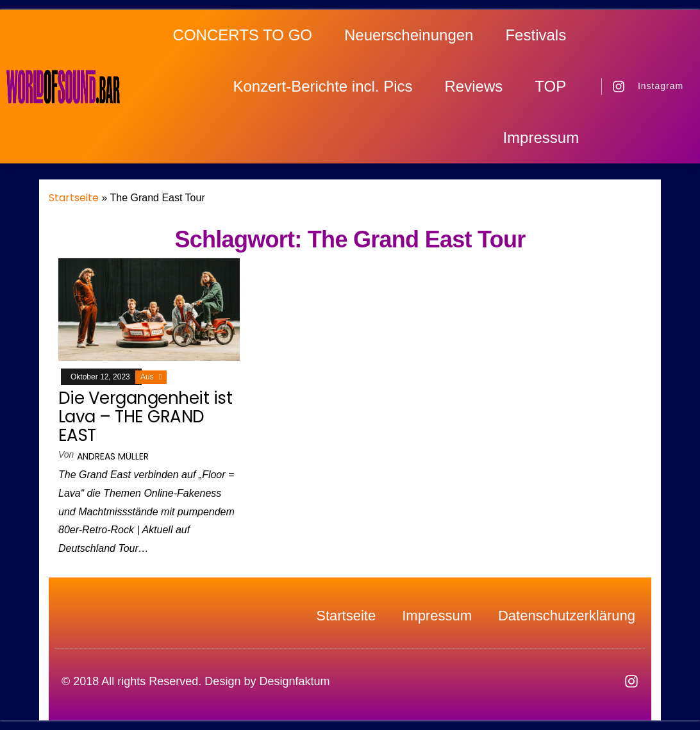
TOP (550, 86)
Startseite (74, 198)
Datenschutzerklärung (567, 616)
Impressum (541, 137)
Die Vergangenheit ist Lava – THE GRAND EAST (145, 416)
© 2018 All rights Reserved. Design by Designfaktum (196, 681)
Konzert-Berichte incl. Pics (322, 86)
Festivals (536, 35)
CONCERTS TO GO (243, 35)
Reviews (474, 86)
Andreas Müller (113, 456)
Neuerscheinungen (409, 35)
